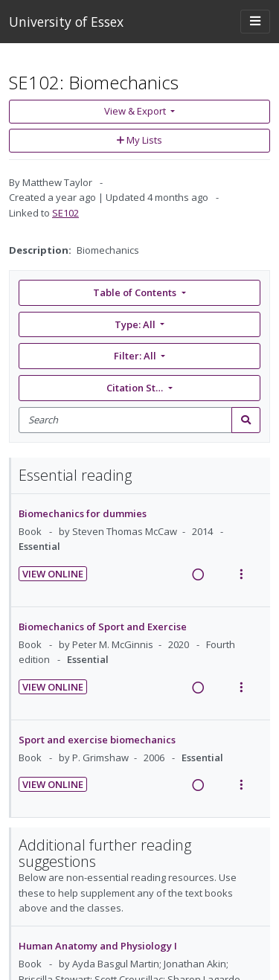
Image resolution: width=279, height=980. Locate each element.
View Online (53, 574)
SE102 (65, 213)
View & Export (136, 111)
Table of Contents (136, 292)
